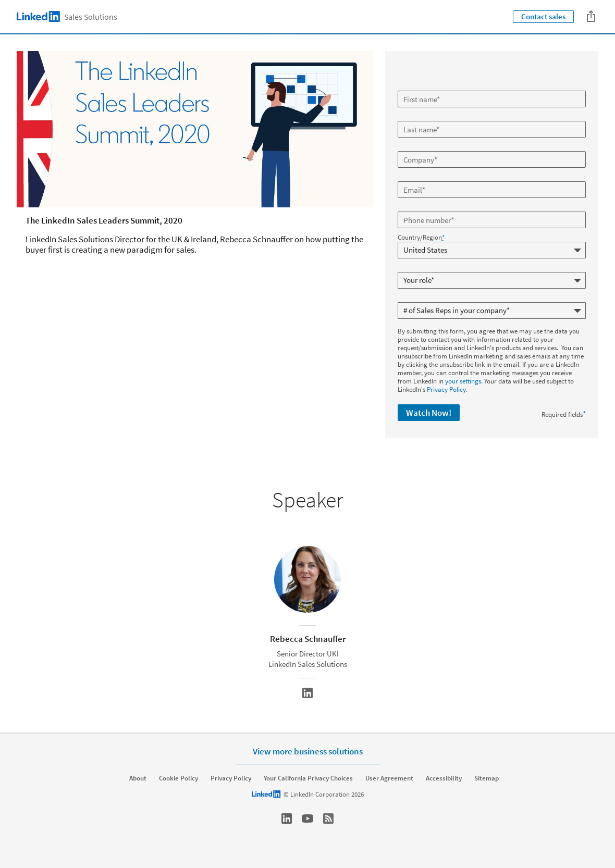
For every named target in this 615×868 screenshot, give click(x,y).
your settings (463, 381)
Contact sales (543, 16)
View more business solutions (308, 751)
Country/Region (421, 238)
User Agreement (389, 778)
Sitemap (487, 778)
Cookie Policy (179, 778)
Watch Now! (429, 413)
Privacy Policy (446, 389)
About (138, 778)
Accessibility (444, 778)
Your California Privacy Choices (308, 778)
